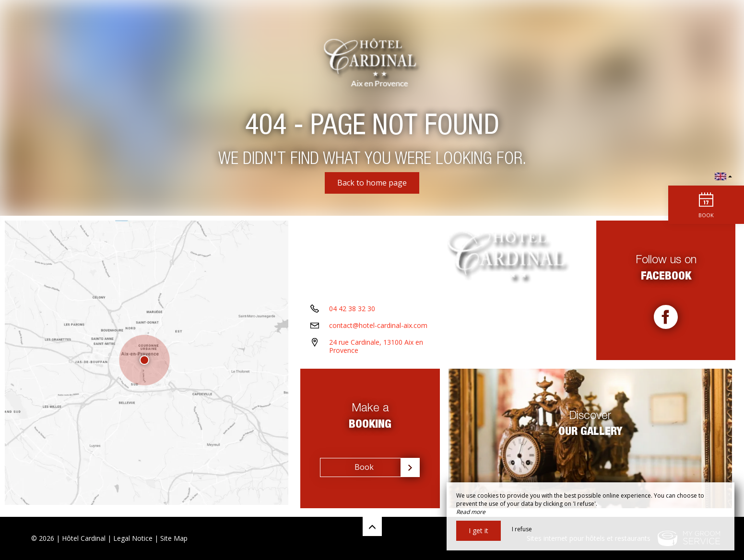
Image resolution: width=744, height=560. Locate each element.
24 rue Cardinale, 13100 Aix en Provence (376, 350)
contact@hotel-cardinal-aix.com (378, 329)
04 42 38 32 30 (352, 312)
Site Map (174, 538)
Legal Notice (133, 538)
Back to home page (372, 183)
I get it (478, 531)
